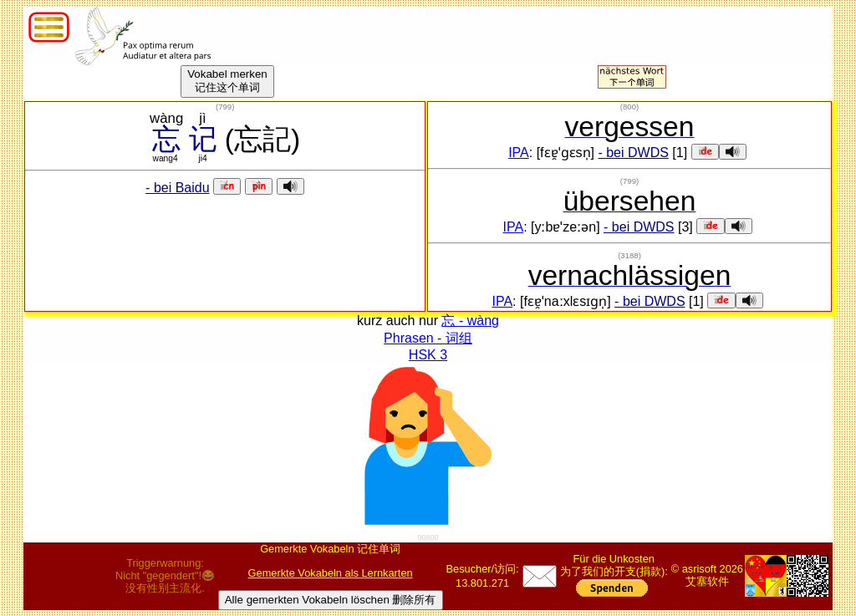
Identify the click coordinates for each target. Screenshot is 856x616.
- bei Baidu (178, 188)
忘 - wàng (470, 321)
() (225, 107)
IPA (519, 153)
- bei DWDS (633, 153)
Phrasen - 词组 (428, 338)
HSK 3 (428, 355)
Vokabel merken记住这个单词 (227, 81)
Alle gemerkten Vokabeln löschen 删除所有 (331, 600)
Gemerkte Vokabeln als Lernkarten (331, 573)
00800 (428, 537)
